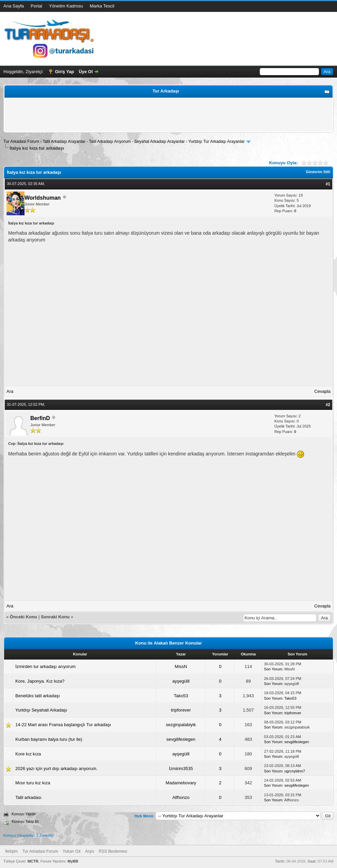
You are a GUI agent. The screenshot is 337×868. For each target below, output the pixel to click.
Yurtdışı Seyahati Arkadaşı (41, 710)
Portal (36, 6)
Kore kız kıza (28, 754)
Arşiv (90, 851)
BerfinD (40, 418)
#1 (328, 184)
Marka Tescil (102, 6)
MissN (181, 666)
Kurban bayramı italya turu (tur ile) (49, 739)
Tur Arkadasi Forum (21, 141)
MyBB (73, 861)
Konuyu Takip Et (25, 821)
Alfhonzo (181, 797)
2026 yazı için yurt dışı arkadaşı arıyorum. (56, 769)
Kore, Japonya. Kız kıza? (40, 681)
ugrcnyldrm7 (295, 771)
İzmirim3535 (181, 769)
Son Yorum (273, 669)
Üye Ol (86, 72)
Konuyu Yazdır (24, 814)
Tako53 (181, 696)
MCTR (33, 861)
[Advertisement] (168, 115)
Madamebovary (181, 783)
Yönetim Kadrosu (66, 6)
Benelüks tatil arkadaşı (38, 696)
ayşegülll (181, 681)
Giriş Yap (64, 72)
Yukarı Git (72, 851)
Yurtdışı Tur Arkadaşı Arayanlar (216, 141)
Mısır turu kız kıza (33, 783)
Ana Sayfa (14, 6)
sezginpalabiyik (181, 725)
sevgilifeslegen (181, 739)
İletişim (11, 851)
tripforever (181, 710)
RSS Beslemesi (113, 851)
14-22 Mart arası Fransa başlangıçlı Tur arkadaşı (63, 725)
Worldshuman (43, 198)
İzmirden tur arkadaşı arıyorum (45, 666)
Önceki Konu (23, 617)
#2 (328, 405)
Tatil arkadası (28, 797)
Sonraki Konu (55, 617)
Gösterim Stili (318, 172)
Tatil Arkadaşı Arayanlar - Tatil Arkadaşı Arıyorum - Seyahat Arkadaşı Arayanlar (114, 141)
